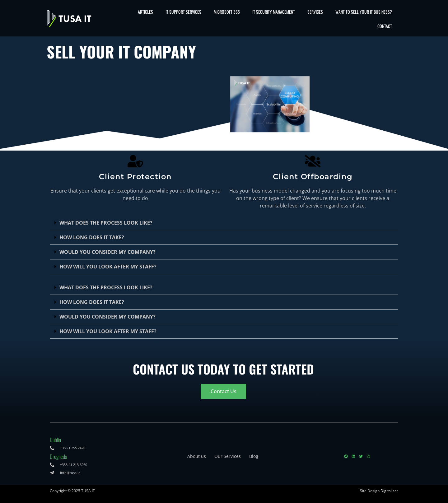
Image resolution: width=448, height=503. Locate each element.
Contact (385, 26)
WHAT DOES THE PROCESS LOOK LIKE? (106, 223)
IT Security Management (274, 12)
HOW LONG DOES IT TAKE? (92, 237)
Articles (145, 12)
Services (315, 12)
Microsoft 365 (227, 12)
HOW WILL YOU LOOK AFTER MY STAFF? (108, 267)
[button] (224, 223)
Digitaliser (389, 491)
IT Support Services (183, 12)
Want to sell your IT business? (364, 12)
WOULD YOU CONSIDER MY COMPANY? (107, 252)
